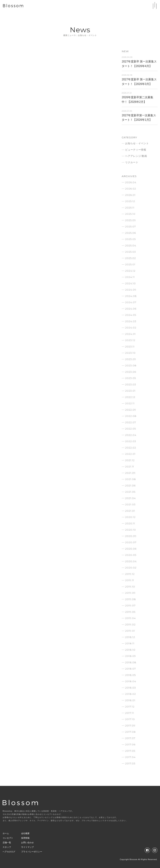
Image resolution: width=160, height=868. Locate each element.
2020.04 (131, 561)
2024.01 (130, 334)
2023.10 (130, 353)
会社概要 (25, 833)
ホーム (6, 833)
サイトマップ (27, 847)
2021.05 (130, 492)
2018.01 (130, 700)
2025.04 (131, 245)
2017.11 (130, 713)
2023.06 (131, 372)
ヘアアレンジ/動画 (136, 156)
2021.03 (130, 504)
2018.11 (130, 643)
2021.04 (130, 498)
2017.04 (130, 757)
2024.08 (131, 296)
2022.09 (131, 410)
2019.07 (130, 606)
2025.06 (131, 233)
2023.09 (131, 359)
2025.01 (130, 264)
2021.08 (131, 479)
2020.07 (131, 542)
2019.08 (131, 599)
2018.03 (131, 688)
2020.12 (130, 517)
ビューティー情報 (136, 150)
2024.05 (131, 315)
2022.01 (130, 454)
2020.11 (130, 523)
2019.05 (130, 612)
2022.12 (130, 397)
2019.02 (130, 624)
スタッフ (7, 847)
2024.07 (131, 302)
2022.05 (131, 429)
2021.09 (130, 473)
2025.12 (130, 201)
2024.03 (131, 321)
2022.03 (131, 441)
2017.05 (130, 751)
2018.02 (131, 694)
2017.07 (130, 738)
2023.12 (130, 340)
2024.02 (131, 328)
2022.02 (131, 448)
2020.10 (131, 530)
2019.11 (130, 580)
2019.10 (130, 587)
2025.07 (131, 227)
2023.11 (130, 347)
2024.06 (131, 309)
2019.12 (130, 574)
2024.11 (130, 277)
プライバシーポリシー (32, 852)
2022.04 (131, 435)
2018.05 (130, 675)
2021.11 (130, 467)
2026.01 (130, 195)
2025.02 (131, 258)
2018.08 (131, 662)
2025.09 (131, 220)
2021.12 (130, 460)
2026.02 (131, 189)
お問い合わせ (27, 843)
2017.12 (130, 707)
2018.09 (131, 656)
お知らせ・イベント (137, 143)
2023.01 (130, 391)
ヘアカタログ (9, 852)
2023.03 (131, 384)
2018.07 (131, 669)
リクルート (132, 162)
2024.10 (130, 283)
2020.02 (131, 568)
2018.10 (130, 650)
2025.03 (131, 252)
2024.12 (130, 271)
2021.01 (130, 511)
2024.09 (131, 290)
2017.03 (130, 763)
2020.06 (131, 549)
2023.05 (131, 378)
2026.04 (131, 182)
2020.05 (131, 555)
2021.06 (130, 485)
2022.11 (130, 403)
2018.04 (131, 681)
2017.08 (130, 732)
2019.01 (130, 631)
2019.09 (130, 593)
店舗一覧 (7, 843)
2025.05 (130, 239)
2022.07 (131, 422)
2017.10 (130, 719)
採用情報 (25, 838)
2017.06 (130, 744)
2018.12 (130, 637)
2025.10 (130, 214)
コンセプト (8, 838)
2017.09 (130, 726)
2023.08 (131, 365)
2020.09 (131, 536)
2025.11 (130, 208)
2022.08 (131, 416)
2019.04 (130, 618)
